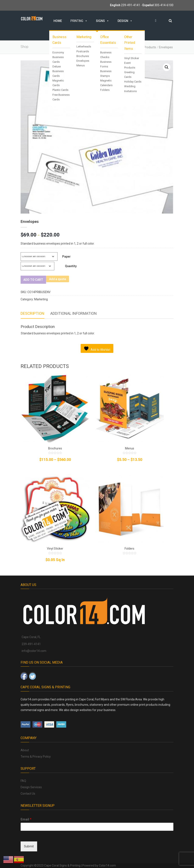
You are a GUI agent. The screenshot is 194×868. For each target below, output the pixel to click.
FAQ (23, 781)
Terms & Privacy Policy (36, 757)
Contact (103, 31)
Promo (59, 31)
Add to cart (33, 280)
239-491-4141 (131, 5)
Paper (66, 257)
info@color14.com (34, 651)
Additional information (74, 313)
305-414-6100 (164, 5)
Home (58, 21)
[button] (167, 67)
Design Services (31, 787)
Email (26, 819)
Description (32, 313)
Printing (79, 21)
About (25, 750)
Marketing (41, 299)
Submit (29, 846)
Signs (103, 21)
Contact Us (28, 794)
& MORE (80, 31)
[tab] (32, 314)
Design (125, 21)
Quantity (71, 266)
